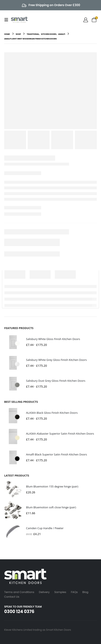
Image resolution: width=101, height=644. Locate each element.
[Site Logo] (19, 20)
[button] (8, 20)
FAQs (74, 592)
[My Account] (86, 20)
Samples (60, 592)
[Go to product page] (13, 342)
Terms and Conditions (19, 592)
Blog (85, 592)
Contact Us (12, 597)
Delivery (44, 592)
